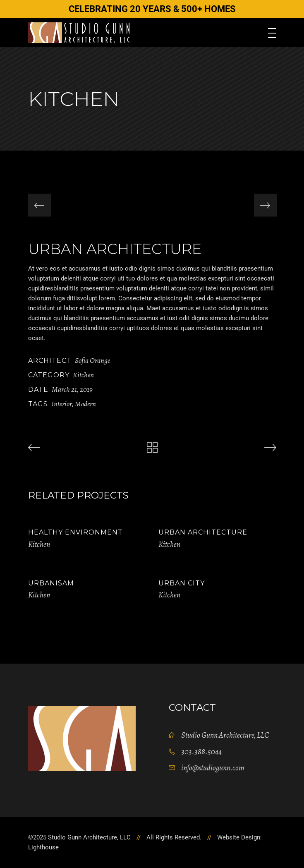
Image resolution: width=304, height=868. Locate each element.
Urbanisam (51, 583)
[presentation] (39, 205)
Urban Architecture (203, 532)
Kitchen (83, 375)
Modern (85, 404)
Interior (62, 404)
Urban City (182, 583)
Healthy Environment (75, 532)
